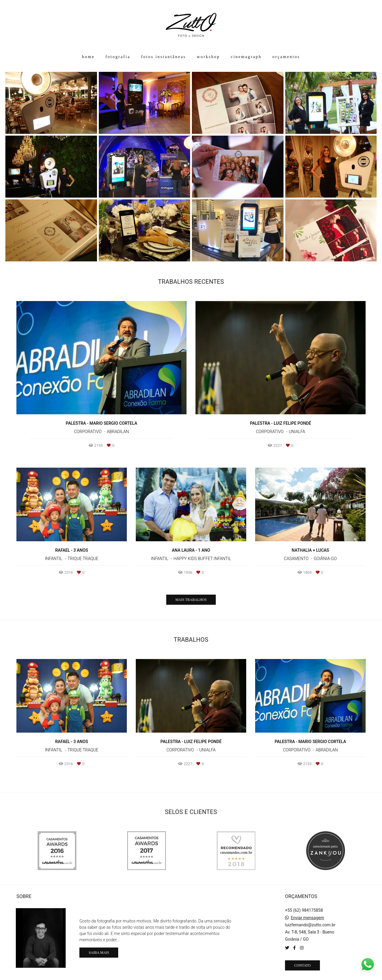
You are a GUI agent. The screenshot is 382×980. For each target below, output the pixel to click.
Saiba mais (99, 953)
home (88, 57)
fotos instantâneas (164, 57)
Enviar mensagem (307, 918)
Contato (302, 965)
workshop (208, 57)
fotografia (118, 57)
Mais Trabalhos (191, 600)
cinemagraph (246, 57)
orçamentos (286, 57)
